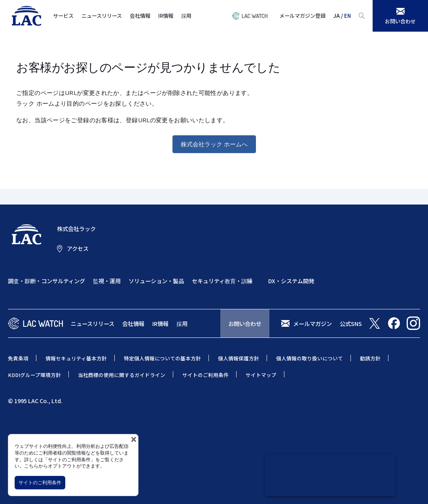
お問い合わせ (245, 323)
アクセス (78, 248)
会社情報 (140, 16)
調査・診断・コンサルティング (46, 281)
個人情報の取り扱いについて (310, 358)
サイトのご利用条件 (40, 482)
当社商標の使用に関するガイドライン (122, 375)
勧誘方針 (370, 358)
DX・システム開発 (291, 281)
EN (348, 16)
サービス (63, 16)
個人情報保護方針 (239, 358)
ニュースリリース (102, 16)
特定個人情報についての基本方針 (162, 358)
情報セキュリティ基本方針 (76, 358)
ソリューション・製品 (156, 281)
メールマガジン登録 (302, 16)
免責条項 (18, 358)
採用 (186, 16)
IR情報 (166, 16)
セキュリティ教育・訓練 (222, 281)
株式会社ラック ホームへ (214, 144)
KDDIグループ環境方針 (34, 375)
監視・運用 (107, 281)
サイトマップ (261, 375)
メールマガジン (312, 323)
